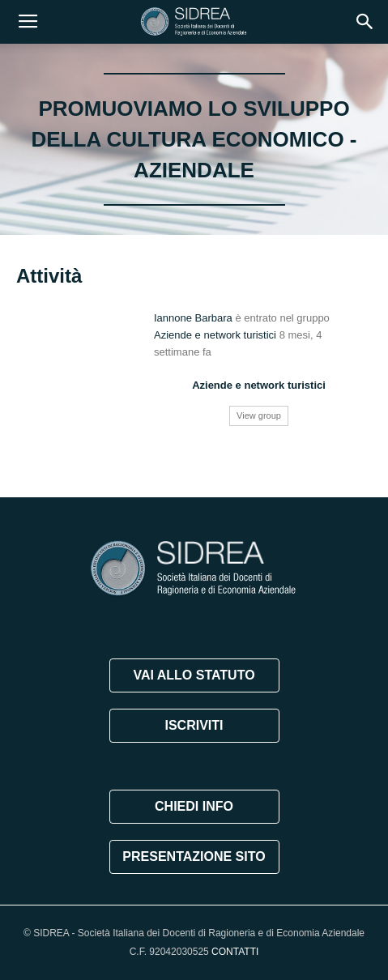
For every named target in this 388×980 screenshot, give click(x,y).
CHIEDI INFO (194, 806)
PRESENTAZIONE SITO (194, 856)
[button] (365, 22)
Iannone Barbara (193, 318)
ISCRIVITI (194, 725)
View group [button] (259, 415)
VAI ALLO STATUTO (194, 675)
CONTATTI (235, 952)
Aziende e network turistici (215, 335)
